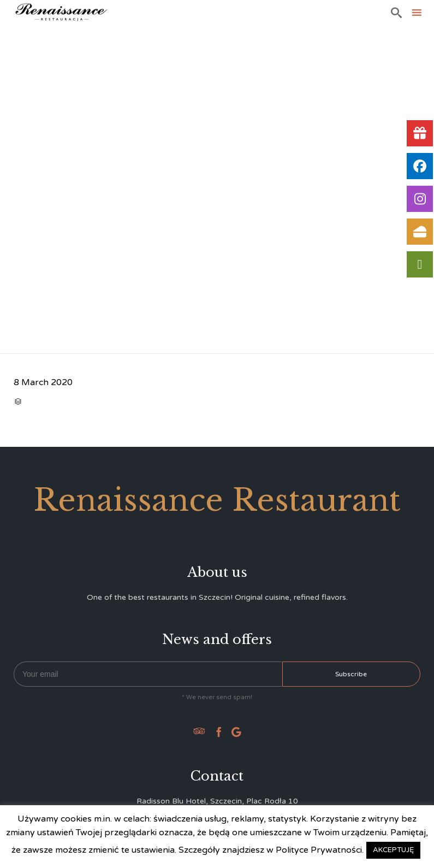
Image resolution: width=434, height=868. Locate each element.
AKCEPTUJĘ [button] (393, 850)
